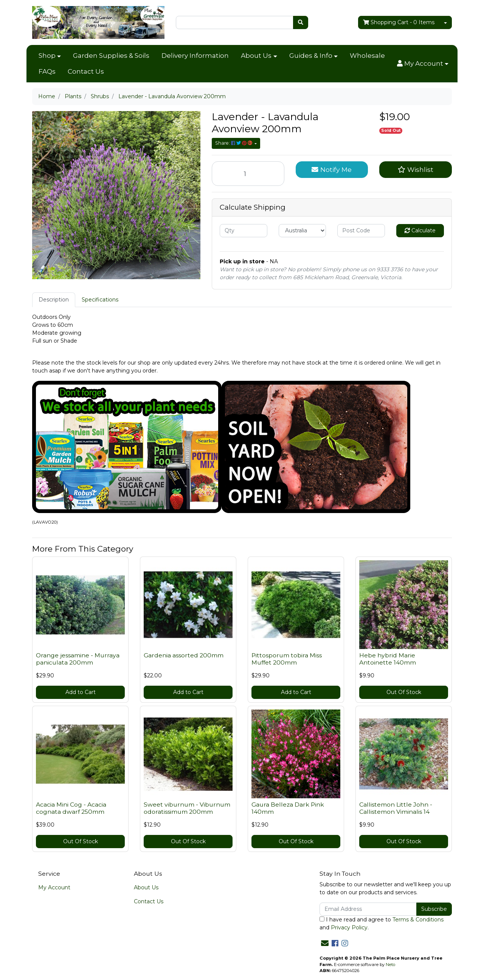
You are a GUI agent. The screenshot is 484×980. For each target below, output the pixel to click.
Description (54, 300)
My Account (54, 887)
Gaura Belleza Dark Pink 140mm (288, 808)
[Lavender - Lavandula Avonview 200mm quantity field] (248, 174)
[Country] (302, 231)
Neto (390, 965)
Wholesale (367, 56)
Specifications (100, 300)
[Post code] (361, 231)
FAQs (47, 71)
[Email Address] (368, 909)
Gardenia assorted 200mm (184, 655)
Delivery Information (195, 56)
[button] (423, 64)
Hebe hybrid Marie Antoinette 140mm (388, 659)
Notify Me (332, 169)
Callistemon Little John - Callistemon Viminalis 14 (396, 808)
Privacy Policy (349, 927)
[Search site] (301, 22)
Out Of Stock (404, 692)
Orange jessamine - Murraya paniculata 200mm (78, 659)
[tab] (54, 300)
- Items (399, 22)
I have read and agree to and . (382, 924)
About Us (256, 56)
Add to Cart (81, 692)
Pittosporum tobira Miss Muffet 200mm (287, 659)
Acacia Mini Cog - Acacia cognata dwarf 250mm (71, 808)
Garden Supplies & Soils (111, 56)
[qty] (244, 231)
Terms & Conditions (418, 920)
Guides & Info (311, 56)
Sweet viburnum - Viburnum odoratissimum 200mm (187, 808)
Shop (47, 56)
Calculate (420, 230)
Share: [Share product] (234, 143)
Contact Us (86, 71)
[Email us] (325, 943)
